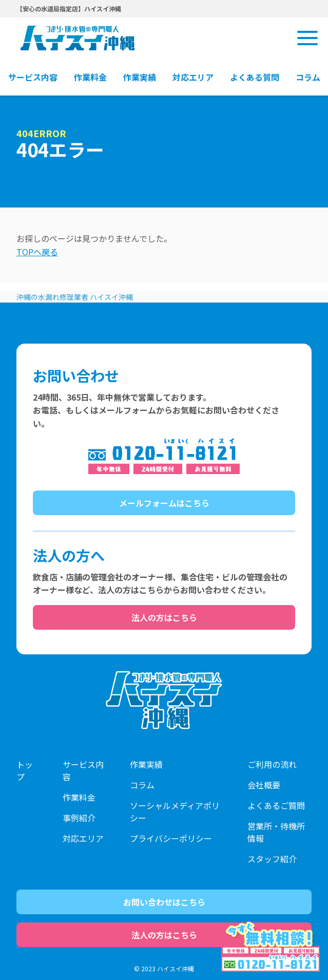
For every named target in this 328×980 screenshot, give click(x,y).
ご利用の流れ (272, 764)
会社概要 (264, 785)
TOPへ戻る (37, 252)
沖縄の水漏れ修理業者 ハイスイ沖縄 (75, 297)
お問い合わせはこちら (164, 902)
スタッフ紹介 (272, 859)
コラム (142, 785)
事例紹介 (79, 818)
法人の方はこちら (164, 617)
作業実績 (146, 764)
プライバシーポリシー (171, 838)
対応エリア (83, 838)
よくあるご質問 (276, 805)
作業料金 (79, 797)
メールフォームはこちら (164, 503)
